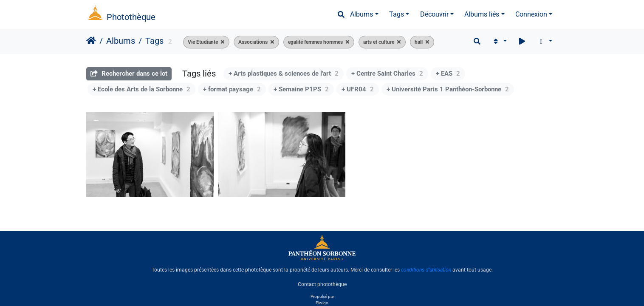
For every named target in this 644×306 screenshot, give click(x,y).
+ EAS (448, 74)
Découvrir (434, 14)
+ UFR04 (358, 89)
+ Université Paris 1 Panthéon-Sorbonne (448, 89)
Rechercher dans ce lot (129, 74)
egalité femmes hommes (315, 42)
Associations (253, 42)
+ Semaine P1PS (301, 89)
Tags (397, 14)
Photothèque (131, 17)
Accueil (91, 41)
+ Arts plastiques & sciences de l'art (284, 74)
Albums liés (482, 14)
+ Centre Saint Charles (387, 74)
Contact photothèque (322, 284)
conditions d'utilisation (426, 270)
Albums (362, 14)
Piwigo (322, 303)
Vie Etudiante (203, 42)
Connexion (531, 14)
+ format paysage (232, 89)
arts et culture (379, 42)
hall (419, 42)
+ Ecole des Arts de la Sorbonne (141, 89)
